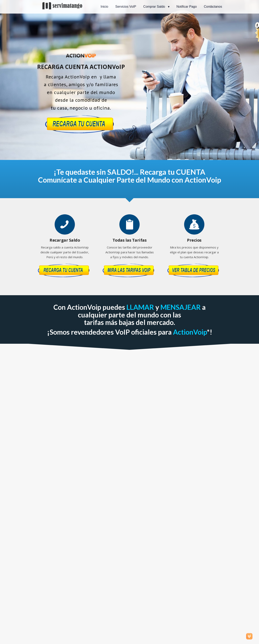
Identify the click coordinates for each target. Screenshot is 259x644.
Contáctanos (213, 7)
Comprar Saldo (154, 7)
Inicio (104, 7)
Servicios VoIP (126, 7)
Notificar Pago (187, 7)
